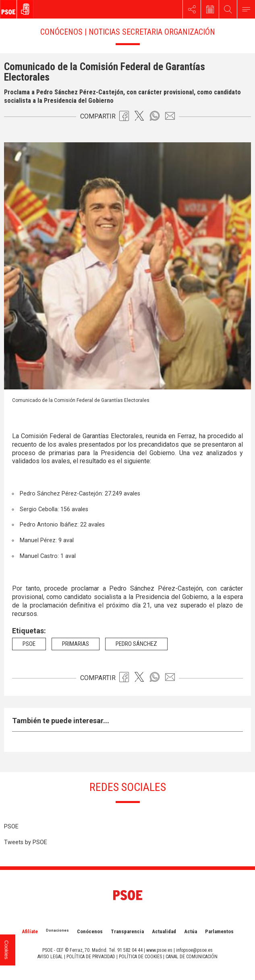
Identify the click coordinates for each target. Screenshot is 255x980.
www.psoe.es (159, 950)
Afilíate (30, 931)
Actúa (191, 931)
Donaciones (57, 930)
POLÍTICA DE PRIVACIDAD (91, 957)
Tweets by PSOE (26, 842)
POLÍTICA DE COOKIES (140, 957)
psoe (29, 644)
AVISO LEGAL (50, 957)
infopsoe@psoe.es (194, 950)
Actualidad (164, 931)
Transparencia (127, 931)
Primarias (76, 644)
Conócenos (90, 931)
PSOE (11, 827)
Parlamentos (219, 931)
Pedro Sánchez (136, 644)
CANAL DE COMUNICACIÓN (192, 957)
